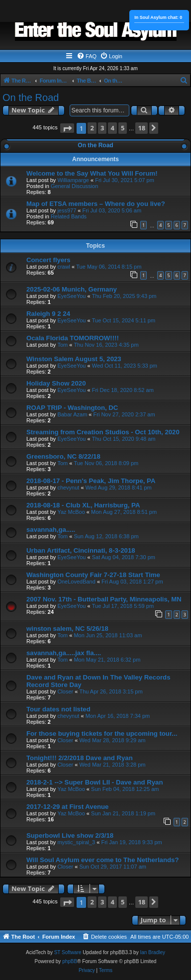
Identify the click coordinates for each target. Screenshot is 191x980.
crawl (64, 267)
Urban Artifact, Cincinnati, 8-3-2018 (81, 550)
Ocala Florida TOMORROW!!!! (73, 338)
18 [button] (142, 128)
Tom (62, 345)
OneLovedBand (76, 582)
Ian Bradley (152, 952)
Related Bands (69, 216)
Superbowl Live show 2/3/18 (70, 835)
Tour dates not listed (58, 709)
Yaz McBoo (71, 512)
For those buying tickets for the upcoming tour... (102, 734)
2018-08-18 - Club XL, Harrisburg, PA (83, 505)
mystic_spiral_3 (76, 842)
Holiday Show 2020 (56, 383)
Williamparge (73, 180)
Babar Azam (72, 414)
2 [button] (92, 128)
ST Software (68, 952)
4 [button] (112, 128)
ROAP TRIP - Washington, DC (72, 408)
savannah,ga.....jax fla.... (64, 653)
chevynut (68, 488)
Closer (65, 691)
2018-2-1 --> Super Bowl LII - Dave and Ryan (95, 782)
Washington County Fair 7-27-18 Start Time (93, 575)
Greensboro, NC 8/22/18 (63, 456)
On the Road (31, 98)
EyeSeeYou (71, 296)
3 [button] (102, 128)
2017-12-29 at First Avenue (67, 807)
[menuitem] (87, 56)
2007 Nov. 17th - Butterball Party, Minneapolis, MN (104, 599)
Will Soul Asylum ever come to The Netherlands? (102, 860)
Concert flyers (48, 260)
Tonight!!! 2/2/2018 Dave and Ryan (80, 758)
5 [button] (123, 128)
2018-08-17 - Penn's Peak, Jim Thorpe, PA (91, 481)
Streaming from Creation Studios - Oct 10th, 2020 (103, 432)
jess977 (67, 210)
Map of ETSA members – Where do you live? (96, 204)
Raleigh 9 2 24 (48, 314)
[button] (67, 128)
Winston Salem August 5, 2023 (74, 359)
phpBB (70, 961)
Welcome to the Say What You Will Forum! (92, 173)
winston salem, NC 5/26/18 (67, 629)
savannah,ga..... (51, 530)
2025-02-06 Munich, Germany (72, 289)
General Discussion (74, 186)
